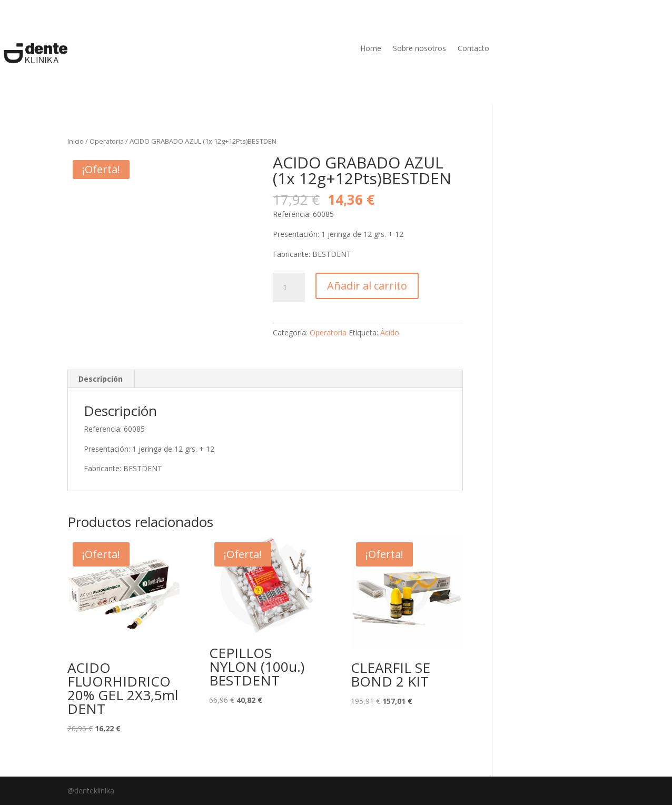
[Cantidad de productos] (289, 287)
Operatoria (107, 141)
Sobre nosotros (419, 49)
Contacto (473, 49)
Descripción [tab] (101, 379)
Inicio (76, 141)
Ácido (390, 332)
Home (371, 49)
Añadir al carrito (367, 286)
